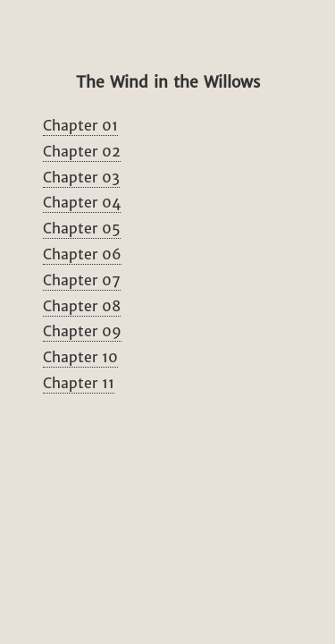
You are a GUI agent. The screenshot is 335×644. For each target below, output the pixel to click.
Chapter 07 (82, 280)
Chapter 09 (82, 331)
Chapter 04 (82, 202)
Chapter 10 (80, 357)
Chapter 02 (82, 151)
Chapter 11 (79, 383)
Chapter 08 (82, 306)
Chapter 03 (81, 177)
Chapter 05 (82, 228)
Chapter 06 (82, 254)
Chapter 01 (80, 125)
